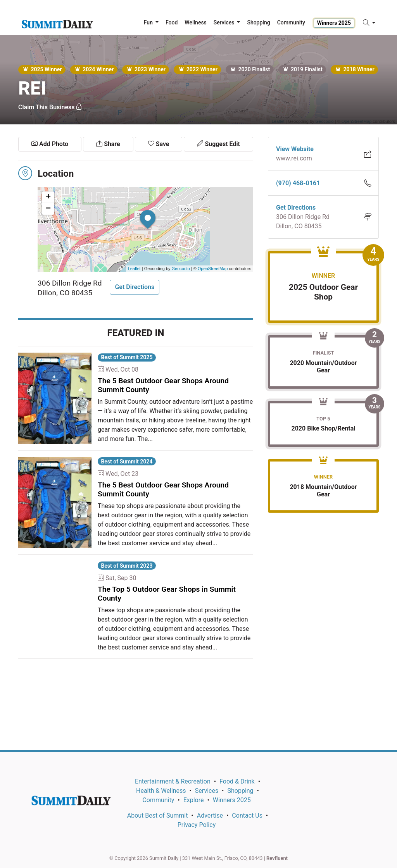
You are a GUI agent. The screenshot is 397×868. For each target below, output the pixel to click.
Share (108, 144)
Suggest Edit (218, 144)
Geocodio (181, 269)
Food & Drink (237, 781)
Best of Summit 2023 (127, 566)
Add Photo (50, 144)
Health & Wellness (161, 791)
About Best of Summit (158, 815)
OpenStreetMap (213, 269)
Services (207, 791)
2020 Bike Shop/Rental (323, 428)
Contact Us (247, 815)
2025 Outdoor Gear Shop (323, 292)
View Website (295, 149)
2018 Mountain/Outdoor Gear (323, 491)
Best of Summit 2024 (127, 462)
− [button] (48, 209)
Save (159, 144)
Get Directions (135, 287)
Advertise (210, 815)
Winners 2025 (334, 23)
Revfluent (277, 858)
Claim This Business (50, 107)
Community (158, 800)
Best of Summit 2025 (127, 357)
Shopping (240, 791)
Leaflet (134, 269)
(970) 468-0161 (298, 183)
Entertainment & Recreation (173, 781)
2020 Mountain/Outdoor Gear (323, 367)
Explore (194, 800)
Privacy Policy (197, 825)
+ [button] (48, 197)
